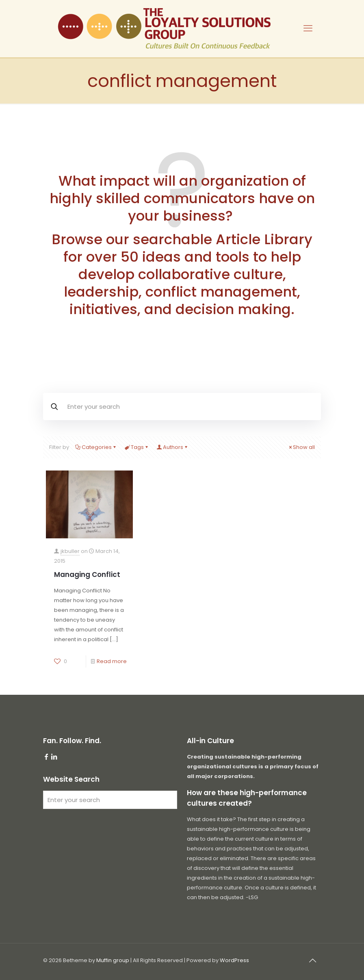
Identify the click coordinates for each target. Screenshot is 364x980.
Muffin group (113, 960)
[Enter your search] (110, 800)
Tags (137, 447)
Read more (112, 661)
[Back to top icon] (312, 960)
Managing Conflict (87, 575)
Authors (172, 447)
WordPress (234, 960)
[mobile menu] (308, 28)
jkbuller (70, 551)
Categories (96, 447)
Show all (301, 447)
